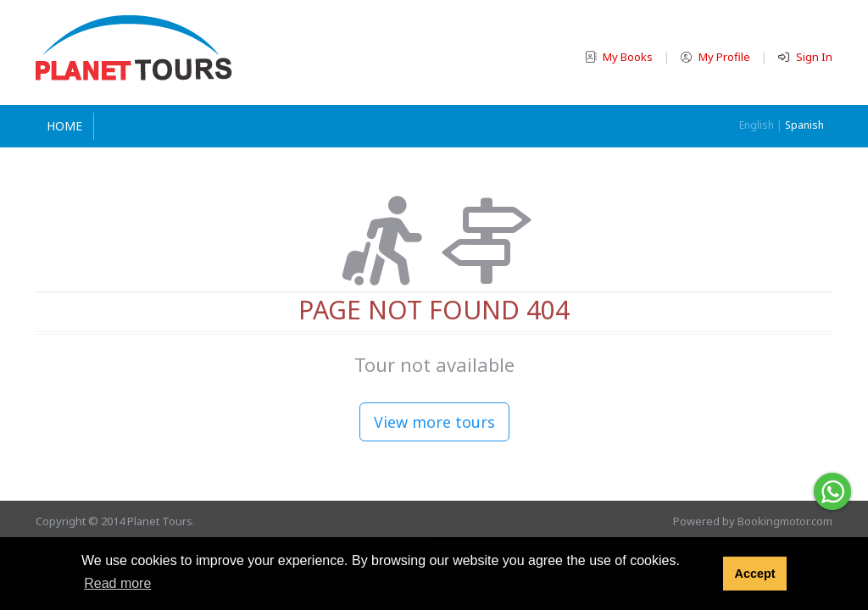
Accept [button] (754, 574)
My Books (620, 57)
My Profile (717, 57)
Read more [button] (117, 583)
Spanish (804, 125)
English (757, 125)
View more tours (434, 422)
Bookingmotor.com (785, 521)
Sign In (805, 57)
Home (64, 126)
